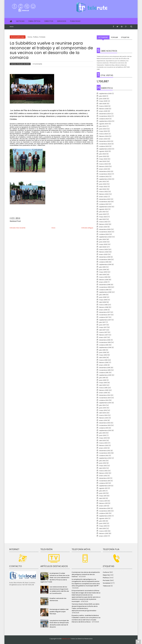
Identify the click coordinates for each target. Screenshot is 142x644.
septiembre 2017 (105, 320)
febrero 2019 (104, 280)
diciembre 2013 (105, 423)
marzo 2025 (104, 106)
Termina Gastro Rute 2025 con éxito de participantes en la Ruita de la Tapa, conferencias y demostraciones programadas (86, 607)
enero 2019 (103, 282)
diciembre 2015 (105, 368)
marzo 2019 (103, 277)
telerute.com (66, 639)
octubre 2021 (104, 204)
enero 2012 (103, 476)
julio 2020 (103, 239)
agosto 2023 (104, 151)
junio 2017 (103, 325)
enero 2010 (103, 536)
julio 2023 (103, 154)
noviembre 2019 (105, 260)
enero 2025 (103, 111)
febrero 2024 (104, 136)
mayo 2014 (103, 410)
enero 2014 (103, 420)
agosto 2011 (103, 488)
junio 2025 (103, 99)
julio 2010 (102, 521)
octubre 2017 (104, 317)
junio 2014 (103, 408)
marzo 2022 (104, 192)
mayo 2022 (103, 187)
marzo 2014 (103, 415)
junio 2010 (103, 523)
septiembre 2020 (105, 237)
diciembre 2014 (105, 395)
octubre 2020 (104, 234)
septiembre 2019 (105, 264)
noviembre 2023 (105, 144)
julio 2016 (102, 350)
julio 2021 (102, 212)
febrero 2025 (104, 109)
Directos (49, 21)
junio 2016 (103, 352)
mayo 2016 (103, 355)
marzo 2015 (103, 388)
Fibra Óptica (34, 21)
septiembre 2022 (105, 179)
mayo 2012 (103, 466)
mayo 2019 (103, 272)
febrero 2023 (104, 166)
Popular (114, 37)
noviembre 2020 (105, 232)
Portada (106, 580)
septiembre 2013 (105, 430)
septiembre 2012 (105, 458)
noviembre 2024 (105, 116)
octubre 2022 (104, 177)
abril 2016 (103, 358)
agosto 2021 (104, 209)
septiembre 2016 (105, 347)
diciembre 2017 (105, 312)
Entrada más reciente (18, 228)
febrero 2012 (104, 473)
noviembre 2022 (105, 174)
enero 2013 (103, 448)
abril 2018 (103, 302)
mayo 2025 (103, 101)
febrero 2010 (104, 533)
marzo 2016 (103, 360)
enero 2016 (103, 365)
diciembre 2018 (105, 285)
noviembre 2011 (105, 481)
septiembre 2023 (105, 149)
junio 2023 (103, 156)
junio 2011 (102, 493)
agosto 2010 (104, 518)
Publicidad (75, 21)
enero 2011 (103, 506)
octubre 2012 (104, 456)
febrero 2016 (104, 362)
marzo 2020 (104, 249)
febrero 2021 (104, 224)
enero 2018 (103, 310)
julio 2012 (102, 461)
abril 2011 (102, 498)
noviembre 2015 (105, 370)
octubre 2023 (104, 146)
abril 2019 (103, 275)
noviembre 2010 (105, 511)
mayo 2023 (103, 159)
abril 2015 (103, 385)
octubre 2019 (104, 262)
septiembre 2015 (105, 375)
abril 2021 (103, 219)
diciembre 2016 (105, 340)
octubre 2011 (104, 483)
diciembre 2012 (105, 451)
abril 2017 (102, 330)
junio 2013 (103, 435)
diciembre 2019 (105, 257)
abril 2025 (103, 104)
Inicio (12, 27)
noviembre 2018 (105, 287)
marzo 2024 (104, 134)
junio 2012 (103, 463)
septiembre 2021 (105, 207)
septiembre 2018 (105, 292)
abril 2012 (103, 468)
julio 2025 (103, 96)
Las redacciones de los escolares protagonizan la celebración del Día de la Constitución (59, 590)
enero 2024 (103, 139)
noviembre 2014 (105, 398)
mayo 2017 (103, 327)
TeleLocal (106, 586)
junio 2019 (103, 270)
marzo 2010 (103, 531)
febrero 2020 (104, 252)
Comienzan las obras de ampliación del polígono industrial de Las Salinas (86, 574)
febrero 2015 (104, 390)
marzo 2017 (103, 332)
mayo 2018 (103, 300)
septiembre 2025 (105, 94)
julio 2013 (102, 433)
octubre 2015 (104, 373)
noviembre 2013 (105, 425)
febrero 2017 (104, 335)
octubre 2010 (104, 513)
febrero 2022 (104, 194)
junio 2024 (103, 129)
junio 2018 (103, 297)
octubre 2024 (104, 119)
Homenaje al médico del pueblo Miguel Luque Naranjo (59, 612)
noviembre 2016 (105, 342)
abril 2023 (103, 161)
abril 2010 (103, 528)
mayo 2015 (103, 383)
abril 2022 (103, 189)
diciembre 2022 (105, 171)
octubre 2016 (104, 345)
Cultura (106, 572)
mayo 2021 (103, 217)
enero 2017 (103, 337)
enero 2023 (103, 169)
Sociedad (107, 583)
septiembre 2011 (105, 486)
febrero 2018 (104, 307)
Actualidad (103, 37)
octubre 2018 (104, 290)
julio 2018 (102, 295)
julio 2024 (103, 126)
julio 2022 (103, 181)
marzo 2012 (103, 471)
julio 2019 (102, 267)
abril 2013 (103, 441)
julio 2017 (102, 322)
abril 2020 (103, 247)
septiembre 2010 (105, 516)
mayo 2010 (103, 526)
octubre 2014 (104, 400)
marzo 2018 (103, 305)
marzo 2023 (104, 164)
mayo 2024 (103, 131)
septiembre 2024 (105, 121)
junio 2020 (103, 242)
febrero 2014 (104, 418)
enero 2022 (103, 197)
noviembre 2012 (105, 453)
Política (106, 578)
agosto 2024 (104, 124)
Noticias (20, 21)
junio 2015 (103, 380)
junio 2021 (103, 214)
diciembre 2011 (104, 478)
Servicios (62, 21)
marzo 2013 (103, 443)
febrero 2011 (103, 503)
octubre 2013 (104, 428)
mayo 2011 (103, 496)
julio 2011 (102, 491)
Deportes (106, 575)
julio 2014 (102, 405)
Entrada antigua (87, 228)
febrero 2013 (104, 445)
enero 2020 (103, 254)
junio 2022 (103, 184)
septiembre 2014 (105, 403)
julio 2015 (102, 378)
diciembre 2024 (105, 114)
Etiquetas (125, 37)
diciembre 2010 (105, 508)
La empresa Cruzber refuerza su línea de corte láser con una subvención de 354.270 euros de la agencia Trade (55, 578)
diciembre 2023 (105, 141)
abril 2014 (103, 413)
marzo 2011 (103, 501)
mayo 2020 (103, 244)
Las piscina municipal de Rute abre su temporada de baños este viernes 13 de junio (59, 624)
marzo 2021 (103, 222)
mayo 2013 (103, 438)
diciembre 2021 (105, 199)
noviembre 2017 (105, 315)
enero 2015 (103, 393)
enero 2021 (103, 227)
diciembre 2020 (105, 229)
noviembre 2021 (105, 202)
